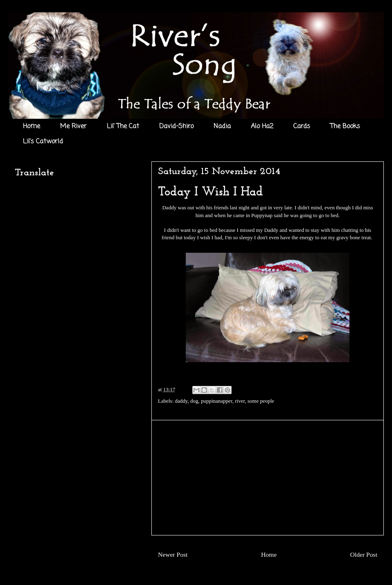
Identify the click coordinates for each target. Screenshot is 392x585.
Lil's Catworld (43, 142)
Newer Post (173, 554)
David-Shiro (176, 127)
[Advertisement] (268, 478)
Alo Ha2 (262, 127)
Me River (73, 127)
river (240, 401)
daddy (181, 401)
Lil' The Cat (123, 127)
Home (32, 127)
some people (261, 401)
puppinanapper (217, 401)
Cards (302, 127)
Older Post (364, 554)
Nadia (222, 127)
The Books (345, 127)
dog (194, 401)
